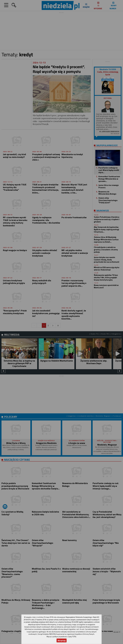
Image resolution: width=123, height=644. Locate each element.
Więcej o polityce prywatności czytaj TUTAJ (61, 637)
